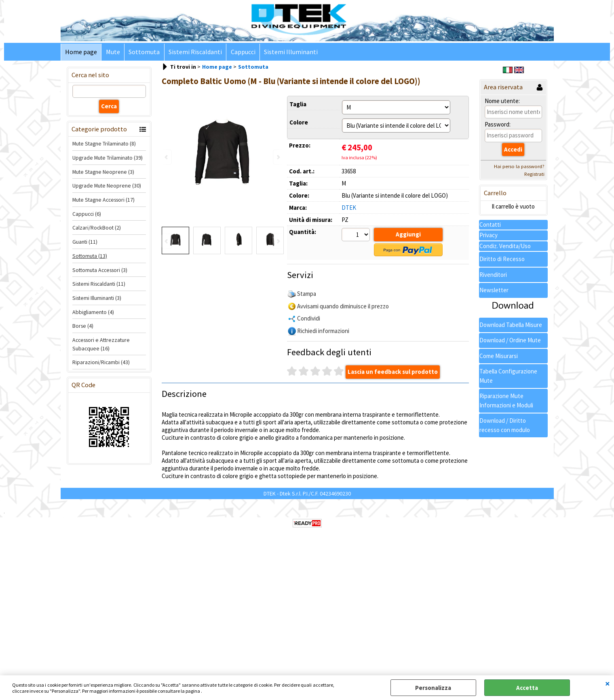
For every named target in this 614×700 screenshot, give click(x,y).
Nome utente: (502, 101)
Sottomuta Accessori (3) (100, 270)
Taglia (298, 104)
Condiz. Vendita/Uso (505, 246)
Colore (299, 123)
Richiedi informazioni (323, 331)
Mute (113, 52)
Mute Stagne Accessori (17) (103, 200)
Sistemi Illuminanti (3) (97, 298)
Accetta (527, 688)
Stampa (307, 294)
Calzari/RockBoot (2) (97, 228)
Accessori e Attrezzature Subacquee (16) (101, 345)
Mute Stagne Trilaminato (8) (104, 144)
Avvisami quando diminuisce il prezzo (343, 307)
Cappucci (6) (87, 214)
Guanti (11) (85, 242)
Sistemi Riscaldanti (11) (99, 285)
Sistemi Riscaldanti (194, 52)
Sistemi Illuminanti (290, 52)
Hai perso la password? (519, 167)
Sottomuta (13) (90, 256)
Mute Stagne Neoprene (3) (103, 172)
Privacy (488, 236)
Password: (498, 125)
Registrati (534, 175)
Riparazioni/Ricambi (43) (101, 363)
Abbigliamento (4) (93, 312)
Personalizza (433, 688)
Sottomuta (144, 52)
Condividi (309, 319)
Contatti (490, 225)
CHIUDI (608, 683)
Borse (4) (83, 327)
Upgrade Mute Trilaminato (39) (108, 158)
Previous (167, 242)
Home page (81, 52)
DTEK (349, 208)
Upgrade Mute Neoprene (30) (107, 186)
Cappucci (242, 52)
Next (278, 242)
